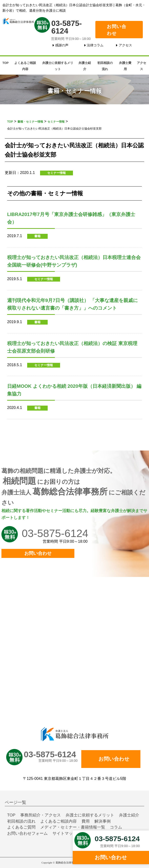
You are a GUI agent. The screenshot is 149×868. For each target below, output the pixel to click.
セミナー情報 (57, 173)
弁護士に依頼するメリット (58, 66)
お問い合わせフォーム (27, 833)
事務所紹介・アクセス (41, 815)
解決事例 (103, 821)
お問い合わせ (117, 30)
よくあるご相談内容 (25, 66)
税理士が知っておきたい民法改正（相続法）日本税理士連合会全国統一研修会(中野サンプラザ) (74, 261)
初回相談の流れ (105, 66)
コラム (116, 827)
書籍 (37, 236)
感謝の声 (62, 45)
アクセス (125, 45)
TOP (5, 63)
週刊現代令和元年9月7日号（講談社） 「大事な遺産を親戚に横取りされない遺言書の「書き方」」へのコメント (72, 304)
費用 (86, 821)
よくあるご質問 (21, 827)
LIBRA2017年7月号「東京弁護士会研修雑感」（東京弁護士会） (71, 218)
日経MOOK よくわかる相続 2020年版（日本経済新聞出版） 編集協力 (74, 390)
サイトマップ (65, 833)
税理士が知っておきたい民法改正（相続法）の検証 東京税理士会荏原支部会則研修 (72, 347)
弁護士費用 (125, 66)
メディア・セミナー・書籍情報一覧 (73, 827)
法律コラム (95, 45)
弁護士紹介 (85, 66)
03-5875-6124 (67, 27)
